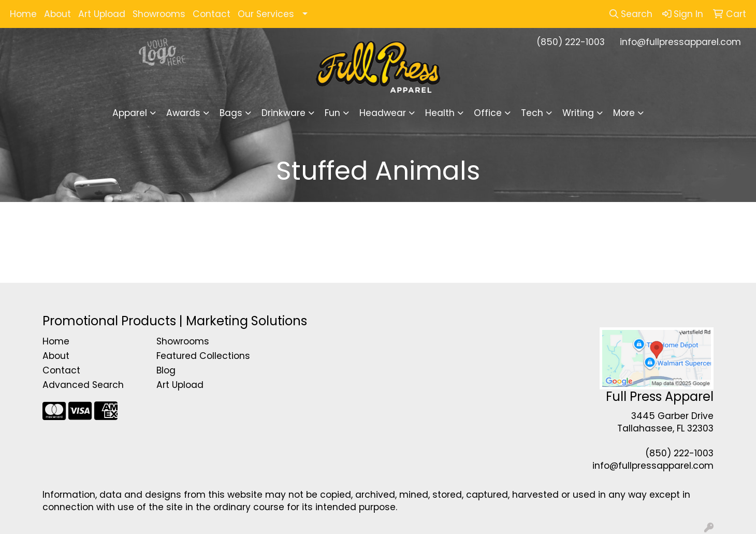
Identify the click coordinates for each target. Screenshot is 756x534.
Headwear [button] (383, 113)
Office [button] (488, 113)
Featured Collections (203, 356)
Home (23, 14)
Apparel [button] (130, 113)
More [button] (624, 113)
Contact (212, 14)
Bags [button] (231, 113)
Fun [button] (332, 113)
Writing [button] (578, 113)
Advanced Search (83, 385)
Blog (166, 370)
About (57, 14)
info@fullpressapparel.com (680, 42)
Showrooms (159, 14)
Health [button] (440, 113)
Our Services (266, 14)
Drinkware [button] (283, 113)
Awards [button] (183, 113)
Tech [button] (532, 113)
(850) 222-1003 (571, 42)
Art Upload (102, 14)
